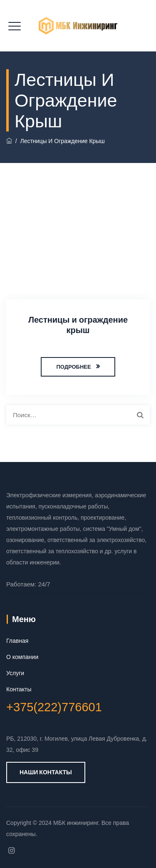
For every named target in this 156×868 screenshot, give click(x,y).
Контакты (19, 689)
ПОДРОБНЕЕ (73, 367)
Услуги (15, 673)
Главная (17, 641)
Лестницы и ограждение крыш (78, 325)
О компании (22, 657)
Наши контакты (46, 772)
